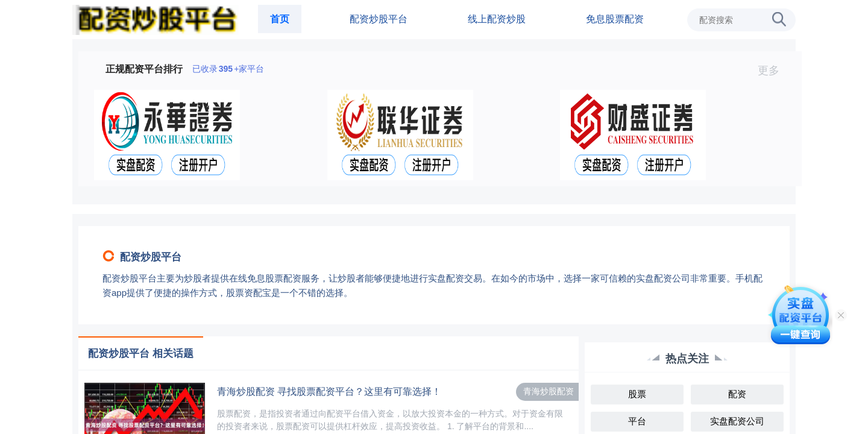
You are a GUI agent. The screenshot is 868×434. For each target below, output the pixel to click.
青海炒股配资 (549, 391)
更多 (774, 71)
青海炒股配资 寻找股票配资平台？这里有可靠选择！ (329, 392)
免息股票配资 (615, 19)
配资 (737, 394)
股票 (637, 394)
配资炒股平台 (379, 19)
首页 (280, 19)
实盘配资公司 (737, 421)
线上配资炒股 (497, 19)
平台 (637, 421)
